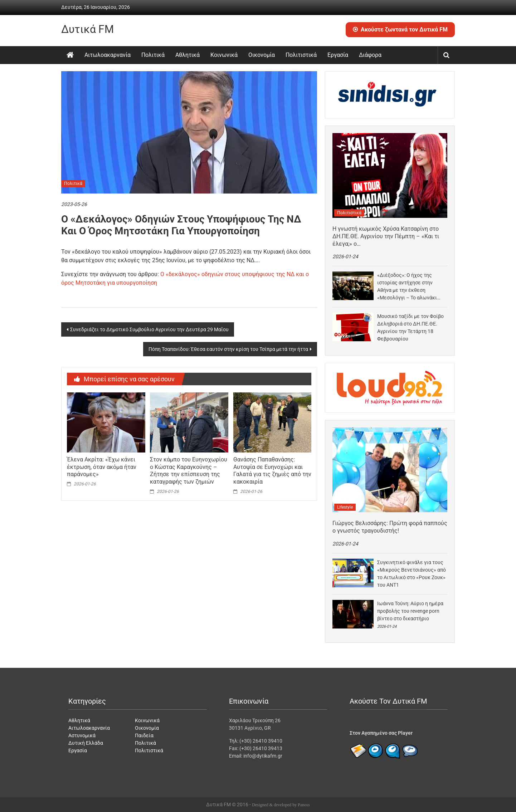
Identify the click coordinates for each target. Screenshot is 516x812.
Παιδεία (144, 735)
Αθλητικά (188, 55)
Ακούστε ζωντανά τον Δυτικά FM (400, 30)
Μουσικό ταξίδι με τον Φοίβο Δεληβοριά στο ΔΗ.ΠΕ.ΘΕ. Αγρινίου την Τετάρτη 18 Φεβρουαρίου (410, 327)
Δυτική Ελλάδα (86, 743)
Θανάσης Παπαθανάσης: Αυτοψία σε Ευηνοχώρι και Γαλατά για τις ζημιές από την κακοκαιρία (272, 471)
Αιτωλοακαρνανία (108, 55)
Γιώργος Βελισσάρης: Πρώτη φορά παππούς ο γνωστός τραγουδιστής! (390, 527)
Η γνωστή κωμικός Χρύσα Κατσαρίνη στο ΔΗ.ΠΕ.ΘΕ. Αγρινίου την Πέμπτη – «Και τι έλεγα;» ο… (386, 236)
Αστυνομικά (82, 735)
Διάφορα (370, 55)
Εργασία (338, 55)
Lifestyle (345, 507)
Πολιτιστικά (301, 55)
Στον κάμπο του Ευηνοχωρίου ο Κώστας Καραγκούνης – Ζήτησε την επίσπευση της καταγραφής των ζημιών (189, 471)
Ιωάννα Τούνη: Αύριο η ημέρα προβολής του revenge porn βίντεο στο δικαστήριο (410, 611)
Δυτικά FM (87, 29)
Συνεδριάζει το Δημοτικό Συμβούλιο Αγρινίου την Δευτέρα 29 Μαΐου (149, 329)
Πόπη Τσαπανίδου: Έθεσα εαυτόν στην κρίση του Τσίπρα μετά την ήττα (228, 349)
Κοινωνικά (224, 55)
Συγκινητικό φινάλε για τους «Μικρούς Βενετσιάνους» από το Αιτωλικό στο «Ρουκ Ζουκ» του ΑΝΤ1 (412, 574)
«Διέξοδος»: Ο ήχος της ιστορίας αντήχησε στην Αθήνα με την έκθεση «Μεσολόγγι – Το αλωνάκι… (409, 286)
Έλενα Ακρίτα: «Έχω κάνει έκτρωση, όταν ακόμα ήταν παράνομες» (102, 467)
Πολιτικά (153, 55)
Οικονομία (262, 55)
